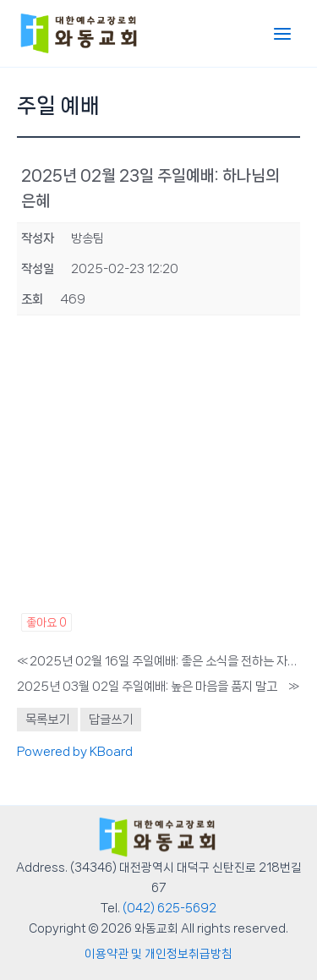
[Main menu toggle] (282, 34)
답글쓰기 (111, 720)
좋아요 (46, 622)
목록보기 (47, 720)
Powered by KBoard (75, 752)
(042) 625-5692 (169, 908)
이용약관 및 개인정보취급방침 (158, 954)
